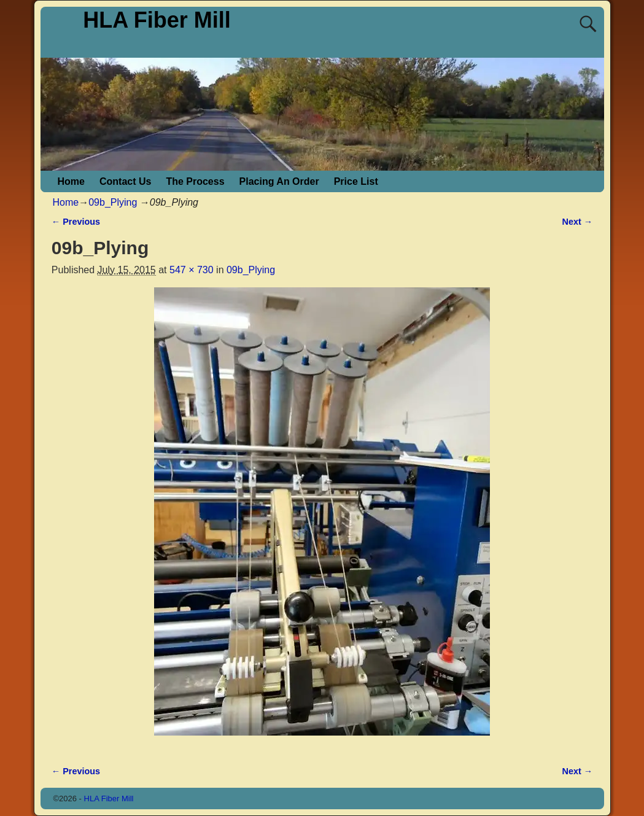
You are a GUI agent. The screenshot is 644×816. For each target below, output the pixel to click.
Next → (578, 222)
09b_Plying (113, 202)
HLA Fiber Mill (157, 20)
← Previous (76, 222)
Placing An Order (279, 181)
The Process (195, 181)
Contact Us (125, 181)
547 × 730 (192, 270)
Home (71, 181)
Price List (356, 181)
